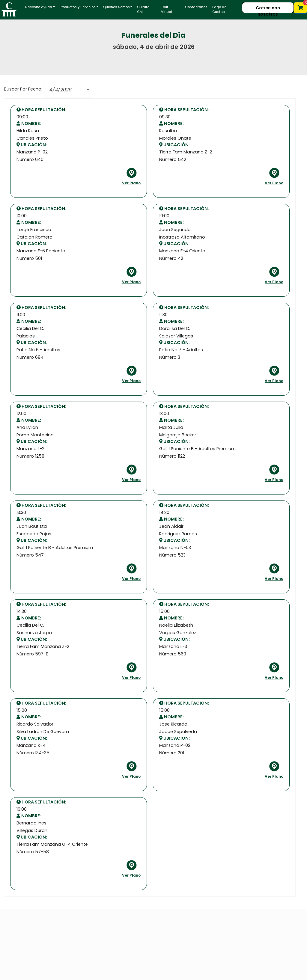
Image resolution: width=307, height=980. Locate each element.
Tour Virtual (167, 9)
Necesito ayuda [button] (39, 7)
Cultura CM (143, 9)
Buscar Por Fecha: (23, 89)
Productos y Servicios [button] (78, 7)
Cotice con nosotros (268, 9)
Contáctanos (196, 7)
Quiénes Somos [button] (116, 7)
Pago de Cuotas (219, 9)
